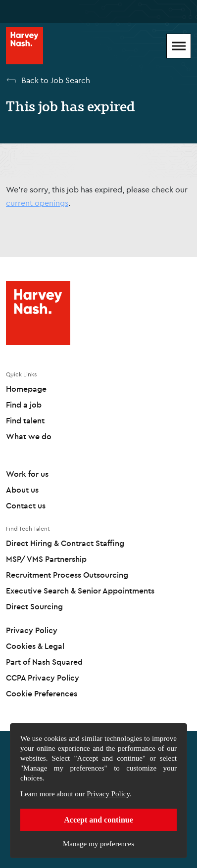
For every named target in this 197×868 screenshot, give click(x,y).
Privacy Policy (108, 794)
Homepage (26, 389)
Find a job (24, 405)
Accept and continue (98, 820)
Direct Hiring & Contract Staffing (65, 543)
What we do (29, 436)
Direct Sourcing (34, 606)
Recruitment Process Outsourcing (67, 575)
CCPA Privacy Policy (43, 678)
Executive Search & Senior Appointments (80, 591)
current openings (37, 203)
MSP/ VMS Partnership (46, 559)
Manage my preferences (98, 844)
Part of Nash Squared (44, 662)
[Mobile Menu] (179, 46)
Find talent (25, 420)
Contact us (26, 505)
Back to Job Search (56, 80)
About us (22, 490)
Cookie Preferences (42, 693)
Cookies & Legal (35, 646)
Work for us (27, 474)
